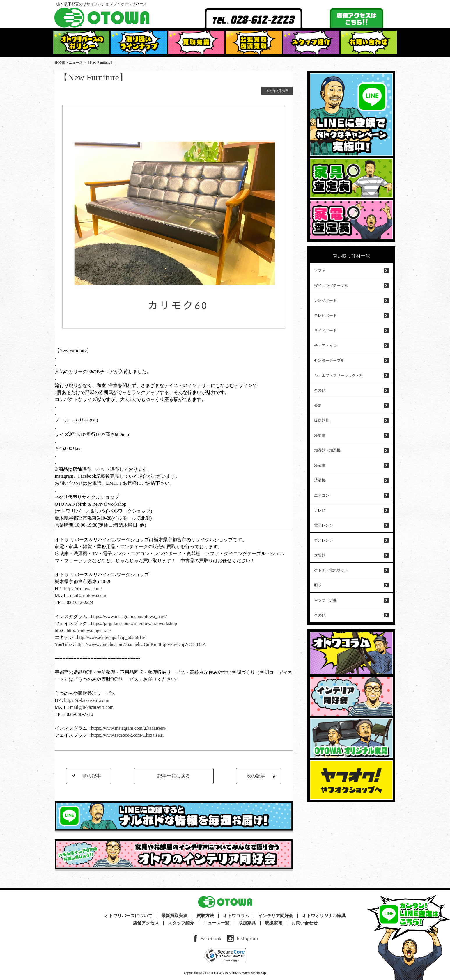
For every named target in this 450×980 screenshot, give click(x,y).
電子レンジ (324, 525)
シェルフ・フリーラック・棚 (339, 376)
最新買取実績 (174, 916)
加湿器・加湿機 (327, 450)
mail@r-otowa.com (88, 595)
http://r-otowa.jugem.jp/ (89, 630)
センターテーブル (329, 360)
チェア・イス (325, 346)
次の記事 (256, 776)
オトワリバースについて (128, 916)
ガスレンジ (324, 540)
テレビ (320, 510)
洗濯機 (320, 480)
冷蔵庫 (320, 465)
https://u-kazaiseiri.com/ (87, 700)
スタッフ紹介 (181, 923)
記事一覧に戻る (174, 776)
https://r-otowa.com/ (83, 588)
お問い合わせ (304, 923)
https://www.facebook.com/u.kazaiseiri (127, 735)
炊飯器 (320, 555)
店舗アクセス (146, 923)
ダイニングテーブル (331, 286)
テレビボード (325, 316)
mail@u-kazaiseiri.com (92, 707)
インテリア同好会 (276, 916)
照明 (318, 585)
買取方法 (205, 916)
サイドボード (325, 330)
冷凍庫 (320, 435)
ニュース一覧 (216, 923)
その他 (320, 390)
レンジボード (325, 300)
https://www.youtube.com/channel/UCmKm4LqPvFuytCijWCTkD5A (141, 644)
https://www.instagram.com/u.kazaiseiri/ (129, 728)
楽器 (318, 405)
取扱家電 (274, 923)
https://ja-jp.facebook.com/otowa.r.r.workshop (134, 623)
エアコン (322, 495)
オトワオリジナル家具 (324, 916)
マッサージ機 (325, 600)
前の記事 (92, 776)
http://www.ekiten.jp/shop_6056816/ (110, 637)
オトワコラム (236, 916)
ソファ (320, 270)
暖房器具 (322, 420)
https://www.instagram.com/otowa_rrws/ (128, 616)
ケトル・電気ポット (331, 570)
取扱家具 (247, 923)
